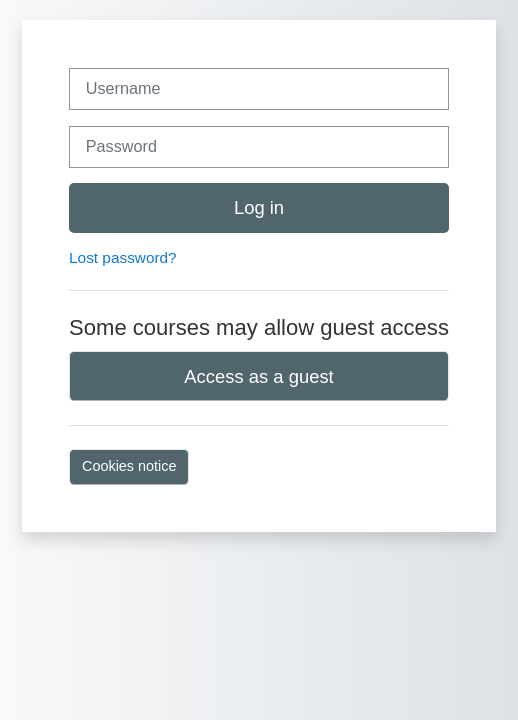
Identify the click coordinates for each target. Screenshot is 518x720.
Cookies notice (129, 466)
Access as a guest (259, 376)
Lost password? (123, 257)
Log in (259, 207)
